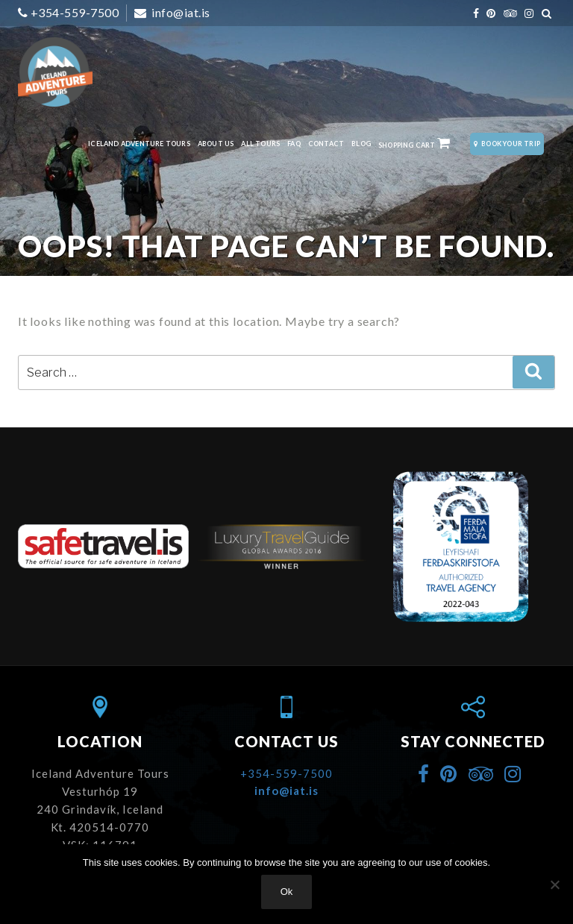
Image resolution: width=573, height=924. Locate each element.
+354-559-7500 (75, 12)
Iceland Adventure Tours (139, 144)
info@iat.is (180, 12)
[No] (554, 884)
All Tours (260, 144)
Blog (361, 144)
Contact (326, 144)
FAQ (294, 144)
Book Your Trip (507, 144)
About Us (216, 144)
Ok (287, 892)
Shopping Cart (415, 143)
